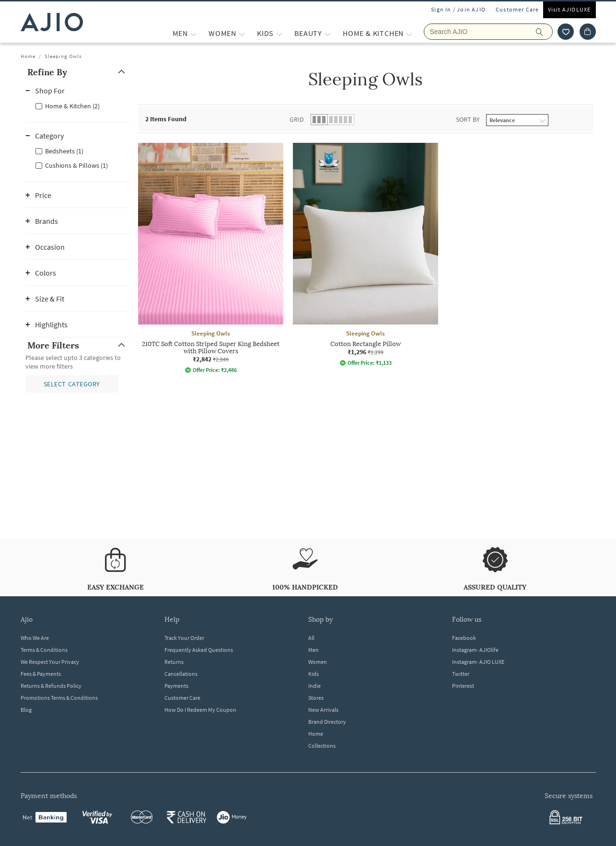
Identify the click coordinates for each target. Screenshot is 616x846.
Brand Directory (327, 722)
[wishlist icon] (566, 32)
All (311, 638)
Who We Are (35, 638)
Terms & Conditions (44, 650)
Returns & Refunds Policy (51, 686)
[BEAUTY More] (328, 33)
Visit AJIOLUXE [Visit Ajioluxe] (570, 9)
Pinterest (463, 686)
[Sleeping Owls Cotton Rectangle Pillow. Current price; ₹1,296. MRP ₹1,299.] (366, 255)
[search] (544, 32)
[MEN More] (193, 33)
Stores (316, 698)
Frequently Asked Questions (199, 650)
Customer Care (517, 9)
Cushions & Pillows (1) (76, 165)
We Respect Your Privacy (50, 662)
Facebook (464, 638)
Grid (297, 119)
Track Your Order (184, 638)
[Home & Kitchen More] (409, 33)
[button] (78, 72)
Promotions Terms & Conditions (59, 698)
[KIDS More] (279, 33)
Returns (174, 662)
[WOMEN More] (242, 33)
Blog (26, 710)
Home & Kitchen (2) (72, 106)
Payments (176, 686)
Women (318, 662)
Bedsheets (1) (64, 151)
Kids (314, 674)
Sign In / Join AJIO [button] (458, 9)
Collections (322, 746)
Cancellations (181, 674)
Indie (314, 686)
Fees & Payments (41, 674)
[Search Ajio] (488, 32)
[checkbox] (78, 105)
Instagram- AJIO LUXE (478, 662)
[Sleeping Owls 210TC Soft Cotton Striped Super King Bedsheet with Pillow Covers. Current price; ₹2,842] (211, 258)
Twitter (461, 674)
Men (314, 650)
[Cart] (588, 32)
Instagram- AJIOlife (475, 650)
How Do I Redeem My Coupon (200, 710)
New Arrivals (323, 710)
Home (28, 56)
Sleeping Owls (63, 56)
